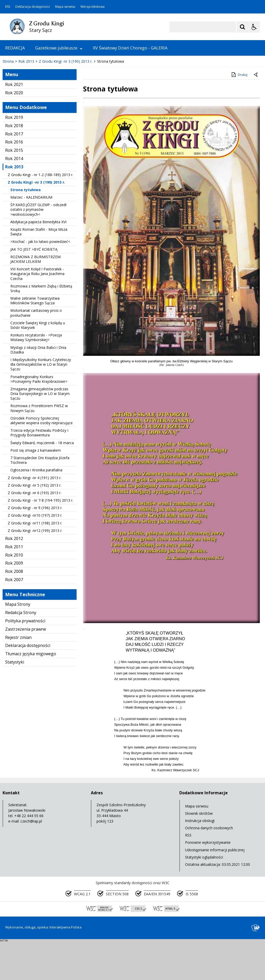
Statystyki (15, 700)
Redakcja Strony (21, 651)
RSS (8, 7)
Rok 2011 (14, 585)
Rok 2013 (14, 205)
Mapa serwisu (65, 7)
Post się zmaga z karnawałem (36, 489)
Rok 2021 (14, 123)
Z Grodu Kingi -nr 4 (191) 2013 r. (35, 516)
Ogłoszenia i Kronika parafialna (36, 509)
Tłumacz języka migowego (31, 692)
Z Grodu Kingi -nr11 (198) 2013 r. (35, 561)
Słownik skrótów (199, 852)
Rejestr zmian (18, 676)
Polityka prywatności (25, 659)
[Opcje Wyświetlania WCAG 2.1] (254, 27)
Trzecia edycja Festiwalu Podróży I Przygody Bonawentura (39, 471)
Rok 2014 (14, 197)
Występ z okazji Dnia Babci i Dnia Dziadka (38, 388)
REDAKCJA (15, 48)
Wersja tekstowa (93, 7)
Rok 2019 (14, 156)
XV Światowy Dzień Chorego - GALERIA (130, 48)
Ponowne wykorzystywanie (208, 881)
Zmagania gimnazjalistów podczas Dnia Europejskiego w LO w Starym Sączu (40, 432)
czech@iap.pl (31, 859)
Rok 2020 (14, 131)
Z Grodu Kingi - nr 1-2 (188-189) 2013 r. (41, 213)
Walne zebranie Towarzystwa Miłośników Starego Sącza (35, 339)
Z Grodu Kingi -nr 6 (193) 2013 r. (35, 531)
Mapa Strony (18, 643)
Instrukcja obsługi (200, 859)
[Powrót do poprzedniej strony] (256, 113)
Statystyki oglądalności (204, 895)
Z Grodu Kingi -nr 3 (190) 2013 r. (36, 221)
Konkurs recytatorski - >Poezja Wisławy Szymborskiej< (36, 376)
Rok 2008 (14, 610)
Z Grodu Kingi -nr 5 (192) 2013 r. (35, 524)
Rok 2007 (14, 618)
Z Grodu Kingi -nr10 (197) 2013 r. (35, 554)
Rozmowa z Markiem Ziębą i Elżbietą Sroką (41, 327)
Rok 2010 (14, 593)
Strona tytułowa (25, 228)
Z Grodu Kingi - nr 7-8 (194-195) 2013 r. (41, 539)
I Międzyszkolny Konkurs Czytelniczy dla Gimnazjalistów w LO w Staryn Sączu (41, 403)
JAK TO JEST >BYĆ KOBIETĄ (34, 288)
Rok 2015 (14, 189)
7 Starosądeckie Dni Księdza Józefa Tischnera (40, 498)
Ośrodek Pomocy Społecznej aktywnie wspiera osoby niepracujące (42, 459)
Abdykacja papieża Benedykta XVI (38, 260)
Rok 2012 (14, 577)
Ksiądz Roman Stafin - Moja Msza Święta (39, 270)
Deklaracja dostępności (33, 7)
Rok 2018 (14, 164)
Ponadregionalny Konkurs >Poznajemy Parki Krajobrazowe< (39, 417)
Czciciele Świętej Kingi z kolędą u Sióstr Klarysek (38, 363)
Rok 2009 (14, 602)
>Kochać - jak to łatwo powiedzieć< (40, 280)
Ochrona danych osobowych (209, 866)
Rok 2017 (14, 172)
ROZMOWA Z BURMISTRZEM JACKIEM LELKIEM (35, 297)
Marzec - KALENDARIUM (31, 236)
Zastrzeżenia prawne (26, 667)
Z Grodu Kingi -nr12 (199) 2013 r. (35, 569)
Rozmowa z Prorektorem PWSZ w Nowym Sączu (39, 447)
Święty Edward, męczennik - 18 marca (42, 481)
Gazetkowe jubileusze (59, 48)
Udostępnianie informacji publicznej (215, 888)
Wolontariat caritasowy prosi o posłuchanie (36, 351)
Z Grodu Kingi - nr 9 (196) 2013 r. (35, 546)
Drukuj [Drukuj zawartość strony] (239, 113)
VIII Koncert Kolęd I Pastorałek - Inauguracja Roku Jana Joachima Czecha (37, 312)
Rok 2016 (14, 181)
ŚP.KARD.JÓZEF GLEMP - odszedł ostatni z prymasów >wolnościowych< (38, 248)
